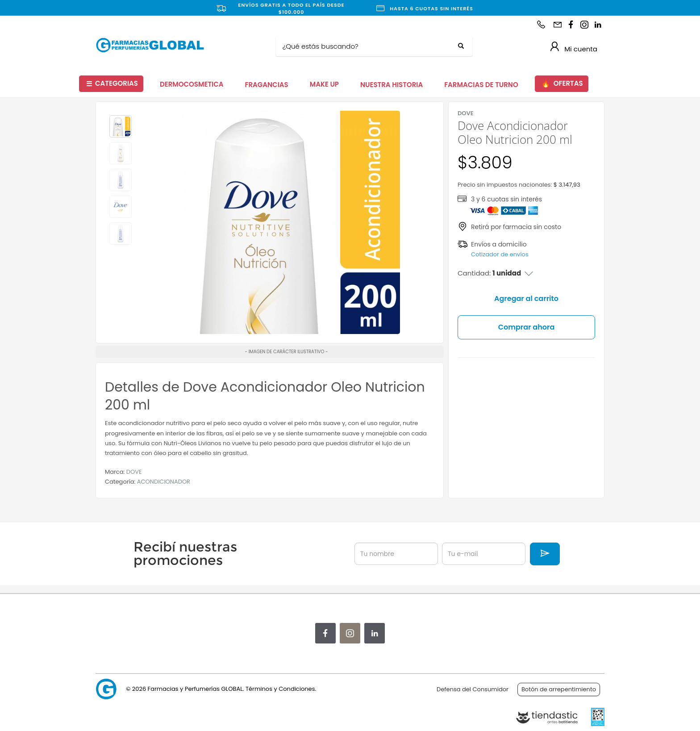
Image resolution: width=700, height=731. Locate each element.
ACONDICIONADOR (164, 482)
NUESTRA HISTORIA (392, 85)
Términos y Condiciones (280, 689)
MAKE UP (324, 84)
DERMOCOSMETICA (192, 84)
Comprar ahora (527, 327)
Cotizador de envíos (500, 254)
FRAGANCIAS (267, 85)
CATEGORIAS (112, 84)
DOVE (134, 472)
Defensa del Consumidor (473, 689)
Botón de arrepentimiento (559, 689)
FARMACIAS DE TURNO (481, 85)
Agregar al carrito (526, 299)
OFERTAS (562, 84)
